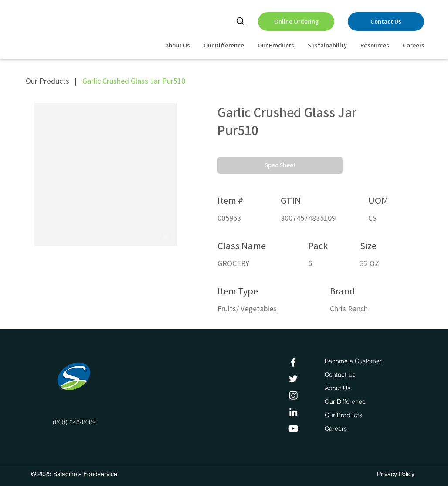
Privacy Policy (396, 474)
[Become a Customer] (353, 361)
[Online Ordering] (296, 22)
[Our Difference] (347, 402)
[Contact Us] (386, 22)
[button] (280, 165)
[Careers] (338, 429)
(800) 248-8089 (74, 422)
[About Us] (339, 388)
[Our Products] (344, 415)
